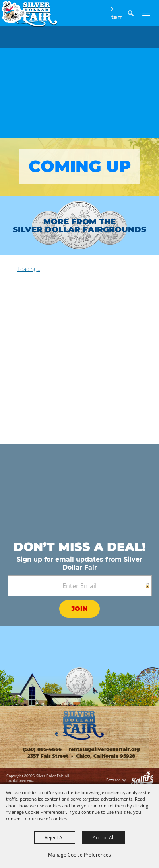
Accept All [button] (104, 837)
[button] (135, 17)
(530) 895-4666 (42, 749)
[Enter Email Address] (80, 586)
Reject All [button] (55, 837)
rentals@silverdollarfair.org (104, 749)
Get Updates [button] (79, 610)
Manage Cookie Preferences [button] (79, 855)
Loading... (29, 269)
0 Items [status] (116, 13)
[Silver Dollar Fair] (29, 14)
